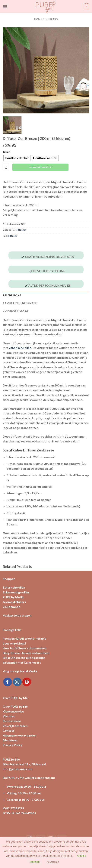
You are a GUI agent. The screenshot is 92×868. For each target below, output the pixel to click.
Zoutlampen (11, 607)
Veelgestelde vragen (17, 615)
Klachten (9, 716)
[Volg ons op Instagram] (17, 682)
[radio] (17, 158)
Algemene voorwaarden (20, 735)
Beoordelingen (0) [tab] (15, 311)
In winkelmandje (40, 167)
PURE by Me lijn (14, 597)
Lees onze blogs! (14, 643)
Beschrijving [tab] (12, 295)
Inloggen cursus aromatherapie (25, 638)
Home (38, 19)
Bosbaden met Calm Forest (22, 662)
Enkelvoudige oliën (16, 592)
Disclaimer (10, 740)
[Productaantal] (6, 167)
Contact (9, 730)
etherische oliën (20, 348)
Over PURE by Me (15, 706)
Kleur (6, 152)
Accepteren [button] (53, 862)
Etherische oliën (14, 587)
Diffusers (51, 19)
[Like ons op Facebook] (8, 682)
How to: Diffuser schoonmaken (25, 648)
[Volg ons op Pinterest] (27, 682)
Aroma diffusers (14, 602)
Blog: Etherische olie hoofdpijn (24, 658)
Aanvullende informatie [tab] (20, 303)
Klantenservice (13, 711)
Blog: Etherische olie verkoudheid (26, 653)
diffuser (12, 236)
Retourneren (12, 721)
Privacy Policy (13, 745)
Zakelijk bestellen (15, 726)
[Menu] (5, 6)
